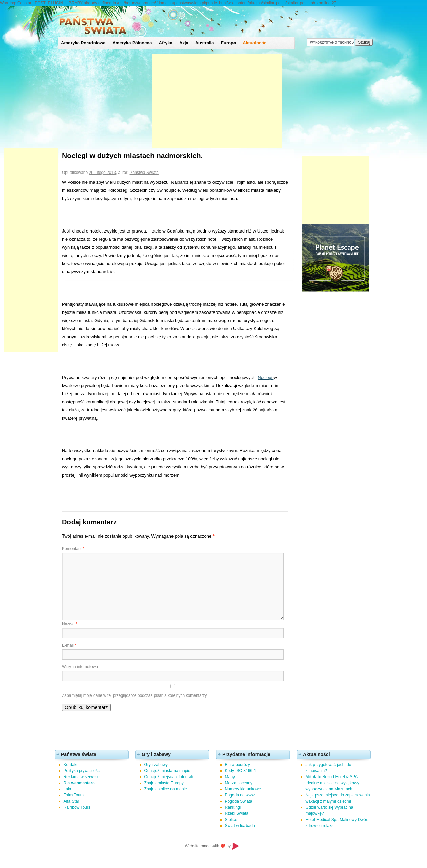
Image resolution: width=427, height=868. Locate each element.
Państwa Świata (144, 173)
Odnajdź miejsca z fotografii (169, 777)
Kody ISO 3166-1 (241, 771)
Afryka (166, 43)
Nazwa (70, 624)
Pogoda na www (240, 795)
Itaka (68, 789)
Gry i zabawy (156, 765)
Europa (228, 43)
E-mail (69, 645)
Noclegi (266, 377)
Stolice (231, 820)
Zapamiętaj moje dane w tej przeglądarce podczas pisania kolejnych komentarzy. (135, 695)
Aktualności (255, 43)
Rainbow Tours (77, 807)
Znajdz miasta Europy (164, 783)
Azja (184, 43)
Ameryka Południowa (83, 43)
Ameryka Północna (132, 43)
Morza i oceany (239, 783)
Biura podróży (238, 765)
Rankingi (233, 807)
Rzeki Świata (237, 813)
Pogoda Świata (239, 801)
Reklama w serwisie (82, 777)
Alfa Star (72, 801)
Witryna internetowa (80, 667)
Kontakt (71, 765)
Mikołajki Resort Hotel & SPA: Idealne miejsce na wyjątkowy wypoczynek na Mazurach (332, 783)
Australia (205, 43)
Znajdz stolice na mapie (166, 789)
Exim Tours (74, 795)
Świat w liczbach (240, 826)
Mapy (230, 777)
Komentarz (73, 549)
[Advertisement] (217, 101)
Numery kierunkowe (243, 789)
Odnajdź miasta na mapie (167, 771)
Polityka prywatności (82, 771)
